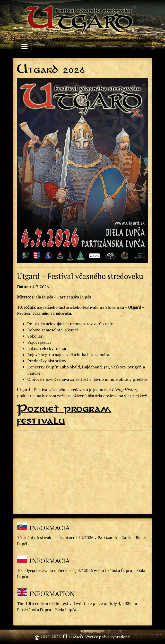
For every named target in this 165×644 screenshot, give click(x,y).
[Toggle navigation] (24, 47)
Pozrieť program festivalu (64, 414)
